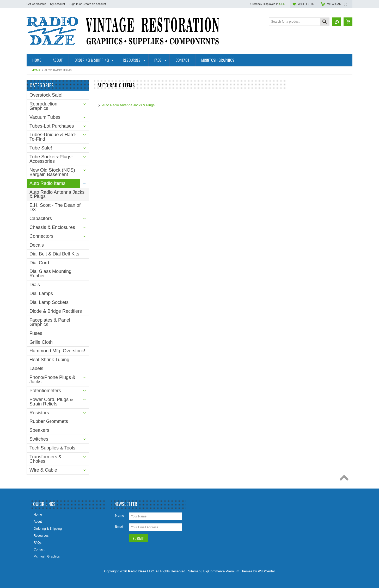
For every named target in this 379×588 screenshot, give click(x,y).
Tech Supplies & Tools (52, 448)
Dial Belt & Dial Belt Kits (54, 254)
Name (120, 515)
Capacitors (41, 218)
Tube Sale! (41, 148)
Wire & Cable (43, 470)
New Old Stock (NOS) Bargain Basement (52, 172)
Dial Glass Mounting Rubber (50, 274)
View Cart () (337, 4)
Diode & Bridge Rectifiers (56, 311)
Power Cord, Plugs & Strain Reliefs (51, 402)
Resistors (39, 413)
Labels (36, 368)
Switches (39, 439)
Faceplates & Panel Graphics (50, 322)
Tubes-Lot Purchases (52, 126)
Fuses (36, 333)
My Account (57, 4)
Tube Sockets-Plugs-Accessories (51, 159)
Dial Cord (39, 263)
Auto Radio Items (47, 183)
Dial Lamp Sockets (49, 302)
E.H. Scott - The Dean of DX (55, 207)
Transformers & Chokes (45, 459)
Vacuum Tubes (45, 117)
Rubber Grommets (49, 421)
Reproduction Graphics (43, 106)
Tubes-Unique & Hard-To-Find (53, 137)
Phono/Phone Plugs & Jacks (52, 380)
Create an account (94, 4)
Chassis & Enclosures (52, 227)
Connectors (41, 236)
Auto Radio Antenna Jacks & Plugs (57, 194)
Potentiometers (45, 391)
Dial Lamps (41, 293)
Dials (35, 285)
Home (36, 70)
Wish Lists (306, 4)
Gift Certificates (36, 4)
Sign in (74, 4)
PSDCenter (266, 571)
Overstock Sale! (46, 95)
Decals (37, 245)
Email (119, 526)
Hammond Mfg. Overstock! (57, 351)
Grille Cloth (41, 342)
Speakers (39, 430)
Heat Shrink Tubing (49, 360)
